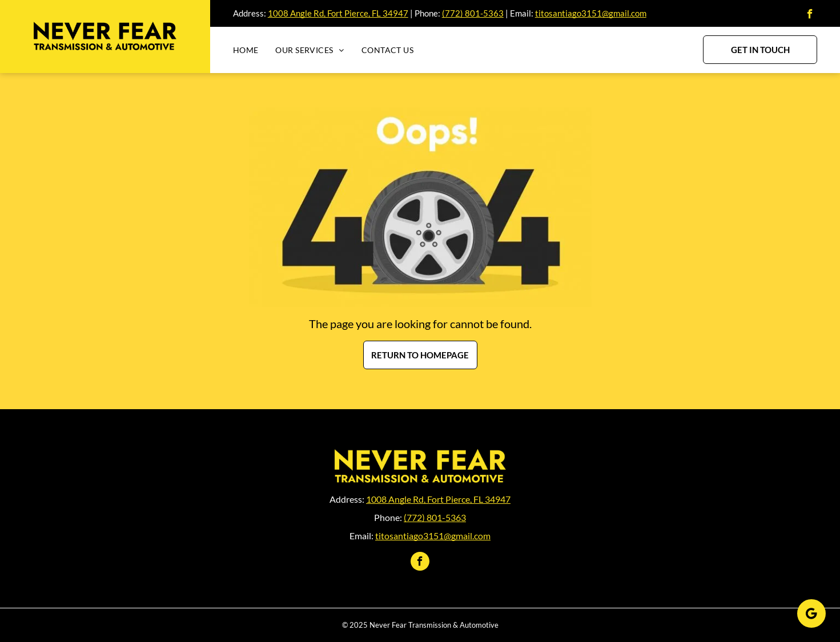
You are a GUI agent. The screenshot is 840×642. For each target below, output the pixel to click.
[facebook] (810, 15)
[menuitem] (254, 50)
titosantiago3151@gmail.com (591, 13)
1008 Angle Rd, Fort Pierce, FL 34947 (338, 13)
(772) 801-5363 (473, 13)
